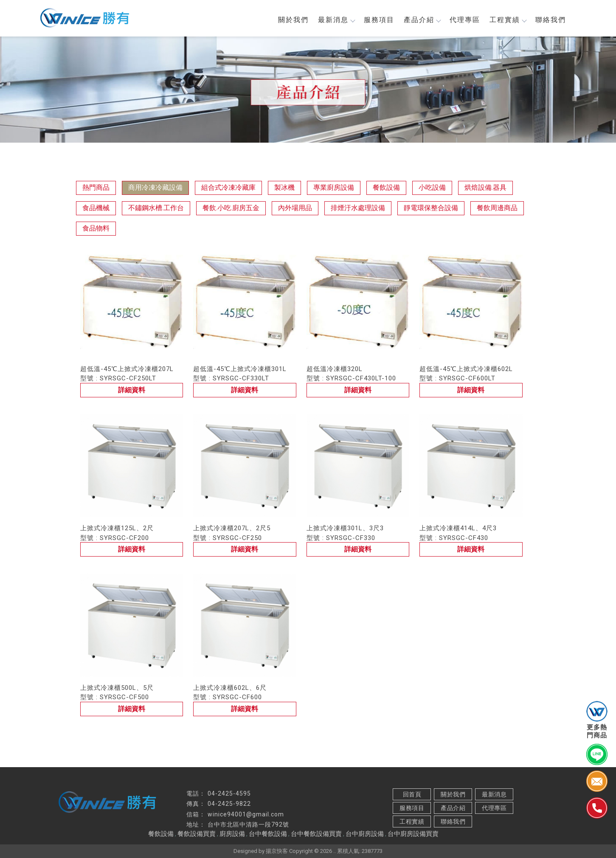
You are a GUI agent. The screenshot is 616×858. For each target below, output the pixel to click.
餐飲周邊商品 (497, 208)
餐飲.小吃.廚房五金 (231, 208)
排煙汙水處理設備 (358, 208)
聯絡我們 (548, 20)
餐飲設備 (386, 188)
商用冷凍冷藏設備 (155, 188)
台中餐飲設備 (268, 834)
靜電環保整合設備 (431, 208)
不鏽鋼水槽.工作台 (156, 208)
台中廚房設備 (365, 834)
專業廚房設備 (334, 188)
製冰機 (284, 188)
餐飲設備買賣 (197, 834)
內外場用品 (295, 208)
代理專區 (462, 20)
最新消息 (333, 20)
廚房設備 (232, 834)
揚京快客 (277, 851)
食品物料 (96, 229)
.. (335, 851)
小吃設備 (432, 188)
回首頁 (412, 794)
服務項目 (376, 20)
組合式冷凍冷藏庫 (228, 188)
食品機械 (96, 208)
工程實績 (505, 20)
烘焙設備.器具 (485, 188)
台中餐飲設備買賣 (316, 834)
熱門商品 (96, 188)
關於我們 (290, 20)
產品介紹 (419, 20)
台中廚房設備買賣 (413, 834)
